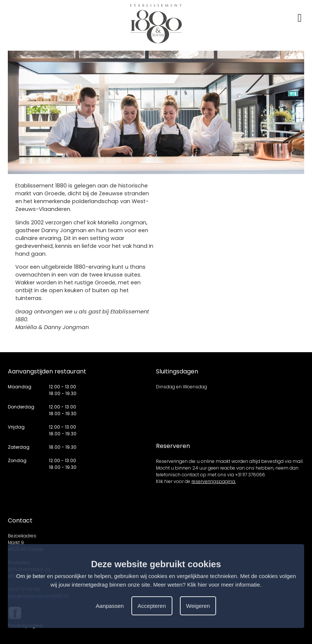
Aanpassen (110, 606)
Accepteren (152, 606)
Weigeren (198, 606)
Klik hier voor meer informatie (223, 585)
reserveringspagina (213, 481)
